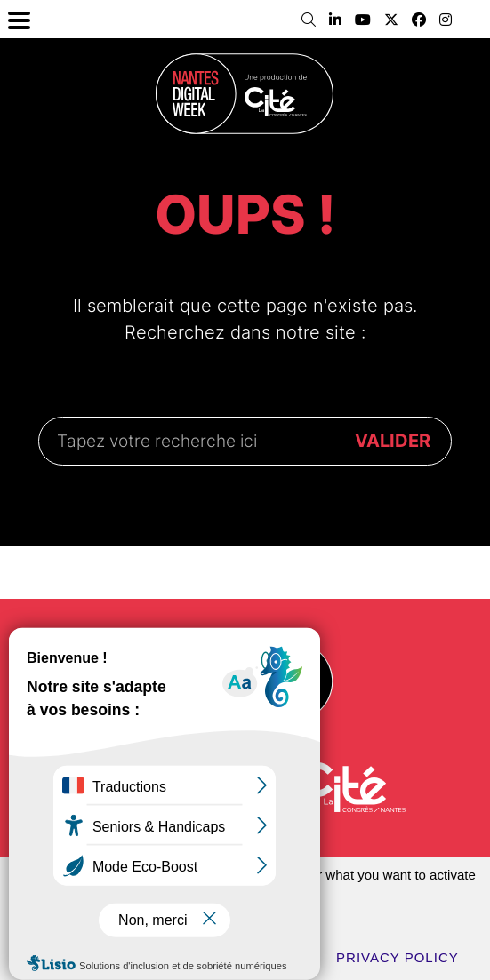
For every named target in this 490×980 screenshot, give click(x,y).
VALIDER (393, 441)
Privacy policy (398, 957)
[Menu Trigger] (19, 19)
